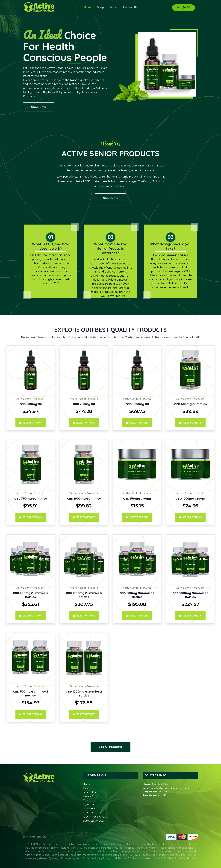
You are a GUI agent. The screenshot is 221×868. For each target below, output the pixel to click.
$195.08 (137, 604)
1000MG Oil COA (93, 813)
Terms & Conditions (93, 792)
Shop (100, 7)
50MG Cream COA (93, 821)
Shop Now (39, 107)
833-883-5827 (160, 784)
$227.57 (190, 604)
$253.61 (31, 604)
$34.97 (31, 411)
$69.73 (137, 411)
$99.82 (84, 506)
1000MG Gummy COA (95, 817)
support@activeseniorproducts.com (170, 788)
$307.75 (84, 604)
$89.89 (190, 411)
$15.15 (137, 506)
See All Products (110, 747)
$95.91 (31, 506)
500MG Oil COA (92, 809)
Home (88, 7)
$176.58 (84, 703)
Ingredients (89, 805)
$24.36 (190, 506)
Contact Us (130, 7)
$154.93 (31, 703)
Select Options (31, 423)
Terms (113, 7)
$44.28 (84, 411)
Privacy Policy (90, 796)
